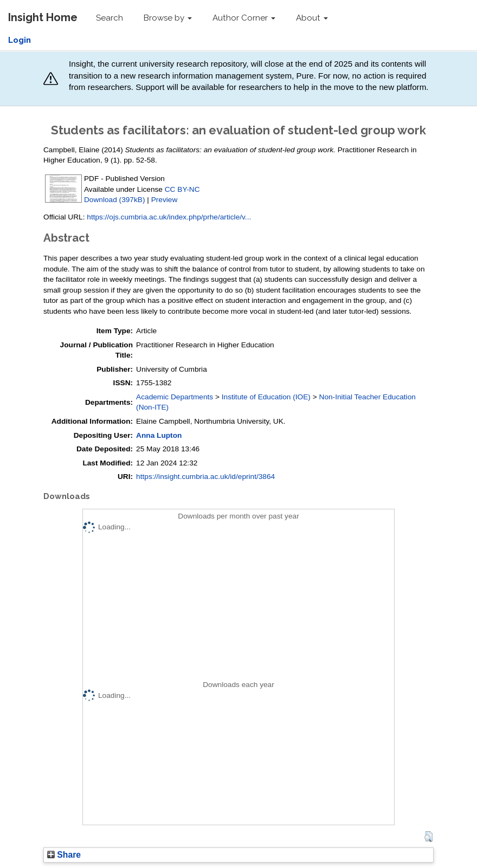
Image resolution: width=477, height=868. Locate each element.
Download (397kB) (114, 200)
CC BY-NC (182, 189)
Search (109, 18)
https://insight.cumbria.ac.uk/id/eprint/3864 (205, 477)
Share (64, 855)
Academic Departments (175, 397)
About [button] (312, 18)
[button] (428, 837)
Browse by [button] (168, 18)
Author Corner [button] (244, 18)
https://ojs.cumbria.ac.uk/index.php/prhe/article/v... (169, 217)
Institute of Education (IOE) (266, 397)
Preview (165, 200)
